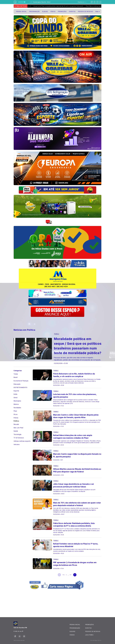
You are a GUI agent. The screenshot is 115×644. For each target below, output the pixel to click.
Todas (16, 374)
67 (71, 575)
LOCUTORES (89, 635)
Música (16, 404)
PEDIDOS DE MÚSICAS (85, 12)
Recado (16, 424)
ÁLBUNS (45, 12)
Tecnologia (17, 434)
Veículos (17, 444)
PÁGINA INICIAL (21, 12)
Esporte (16, 391)
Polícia (16, 418)
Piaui (15, 411)
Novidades (17, 408)
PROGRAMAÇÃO (34, 12)
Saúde (16, 431)
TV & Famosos (19, 438)
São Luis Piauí (18, 428)
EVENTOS (72, 12)
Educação (17, 384)
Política (16, 421)
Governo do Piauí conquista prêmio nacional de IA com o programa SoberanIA (65, 6)
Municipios (17, 401)
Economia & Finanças (21, 381)
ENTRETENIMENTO (20, 387)
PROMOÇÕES (62, 12)
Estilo (15, 394)
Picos (16, 414)
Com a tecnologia (96, 640)
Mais (97, 12)
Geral (15, 397)
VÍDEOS (53, 12)
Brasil (15, 377)
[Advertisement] (43, 322)
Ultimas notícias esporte (22, 441)
